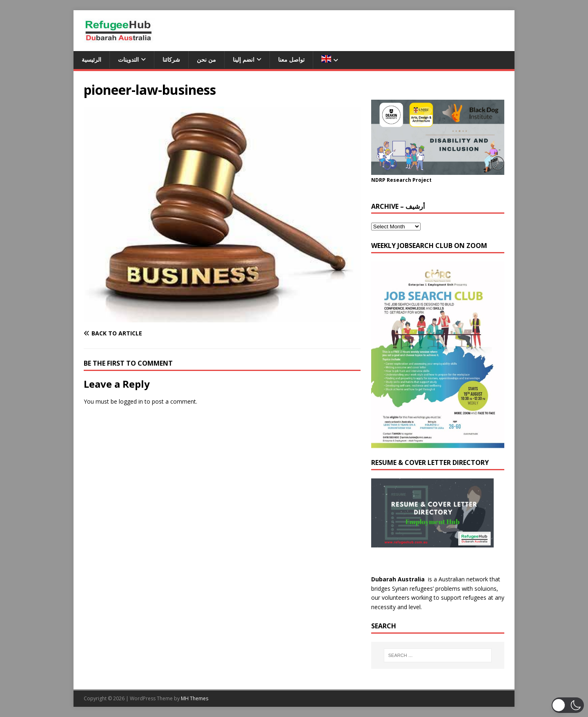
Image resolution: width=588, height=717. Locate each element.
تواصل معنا (291, 59)
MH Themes (195, 698)
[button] (568, 705)
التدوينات (128, 59)
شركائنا (171, 59)
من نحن (206, 59)
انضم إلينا (244, 59)
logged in (131, 401)
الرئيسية (91, 59)
